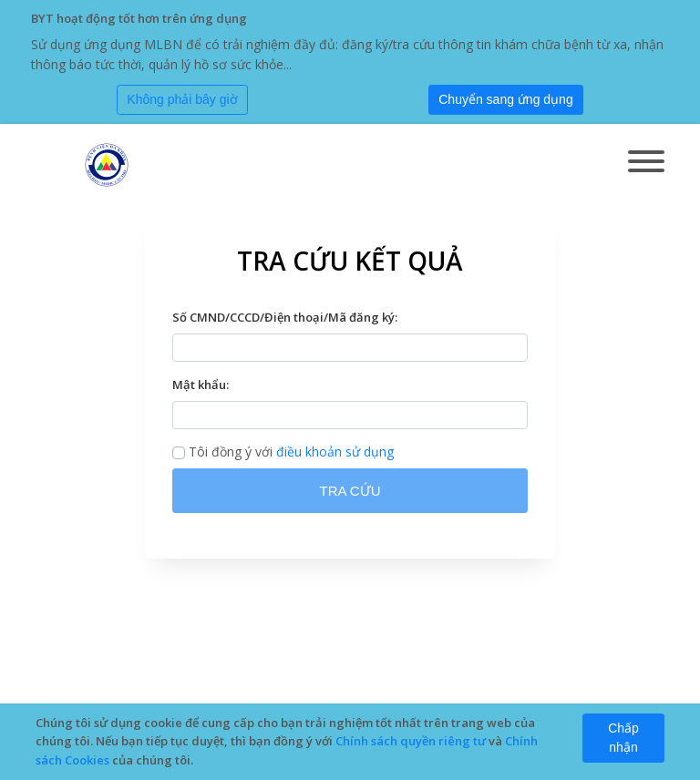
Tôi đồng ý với (283, 452)
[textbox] (350, 348)
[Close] (182, 100)
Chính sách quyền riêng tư (411, 741)
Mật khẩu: (201, 385)
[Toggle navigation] (646, 163)
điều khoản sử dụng (335, 452)
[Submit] (506, 100)
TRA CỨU (350, 491)
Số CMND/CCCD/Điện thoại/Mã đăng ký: (285, 317)
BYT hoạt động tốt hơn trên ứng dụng (139, 18)
